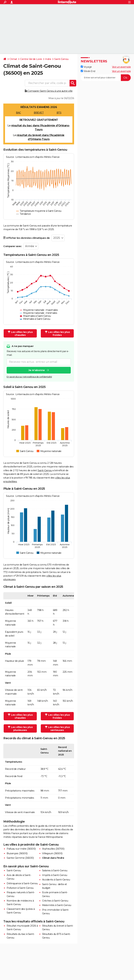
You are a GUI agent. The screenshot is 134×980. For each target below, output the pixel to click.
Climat (13, 59)
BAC (18, 113)
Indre (48, 59)
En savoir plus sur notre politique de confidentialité (29, 377)
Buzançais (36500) (17, 853)
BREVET (39, 113)
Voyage (86, 67)
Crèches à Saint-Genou (55, 901)
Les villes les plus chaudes (20, 334)
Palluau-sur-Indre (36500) (21, 849)
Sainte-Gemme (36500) (20, 858)
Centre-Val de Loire (31, 59)
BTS (59, 113)
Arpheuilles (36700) (53, 849)
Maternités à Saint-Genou (57, 905)
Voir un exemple (121, 67)
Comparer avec (12, 246)
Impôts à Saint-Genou (55, 875)
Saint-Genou (61, 59)
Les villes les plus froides (57, 334)
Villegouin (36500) (52, 853)
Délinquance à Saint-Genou (22, 883)
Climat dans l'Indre (53, 858)
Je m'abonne (37, 370)
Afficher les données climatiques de (27, 238)
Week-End (88, 71)
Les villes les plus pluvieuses (20, 729)
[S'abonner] (106, 78)
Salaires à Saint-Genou (55, 870)
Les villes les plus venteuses (57, 729)
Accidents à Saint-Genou (56, 880)
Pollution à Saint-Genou (20, 888)
